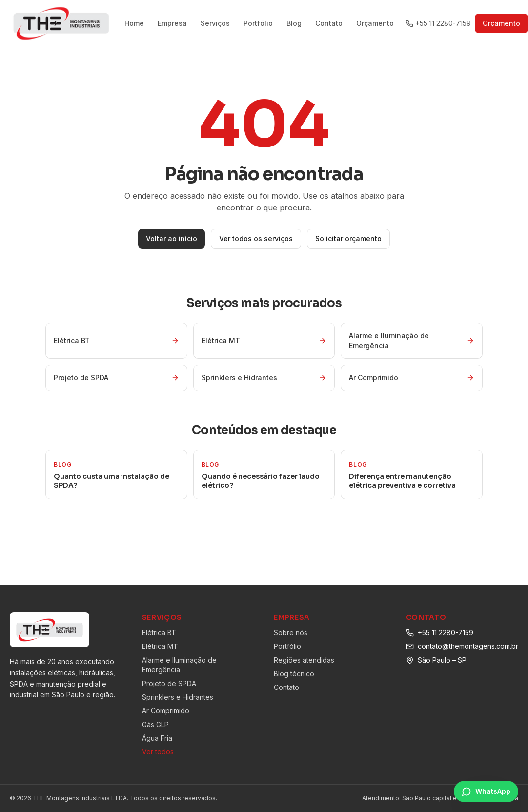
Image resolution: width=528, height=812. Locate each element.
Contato (329, 23)
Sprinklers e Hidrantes (178, 697)
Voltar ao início (172, 239)
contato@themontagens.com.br (468, 646)
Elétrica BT (159, 633)
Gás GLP (155, 724)
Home (134, 23)
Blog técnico (294, 674)
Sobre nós (291, 633)
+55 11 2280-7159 (446, 633)
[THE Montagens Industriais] (61, 23)
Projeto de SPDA (169, 683)
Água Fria (157, 738)
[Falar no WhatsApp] (486, 791)
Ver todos (158, 752)
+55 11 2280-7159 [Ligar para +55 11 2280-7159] (438, 23)
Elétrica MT (160, 646)
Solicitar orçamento (348, 239)
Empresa (172, 23)
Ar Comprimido (166, 711)
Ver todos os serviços (256, 239)
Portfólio (258, 23)
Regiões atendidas (304, 660)
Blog (294, 23)
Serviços (215, 23)
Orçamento (375, 23)
